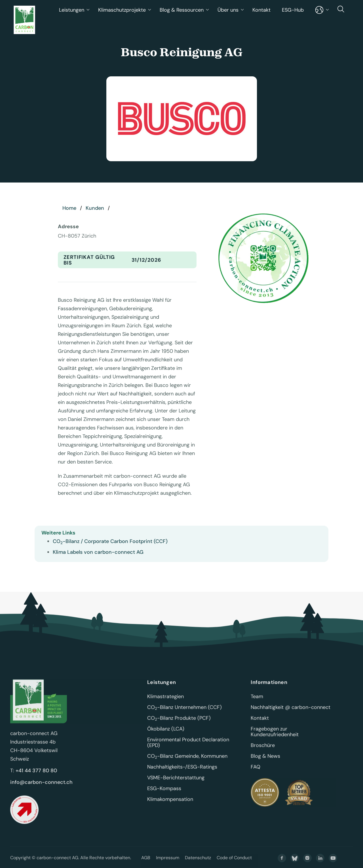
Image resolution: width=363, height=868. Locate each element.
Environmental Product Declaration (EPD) (189, 749)
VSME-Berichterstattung (176, 784)
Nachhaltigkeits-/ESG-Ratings (182, 773)
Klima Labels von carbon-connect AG (98, 552)
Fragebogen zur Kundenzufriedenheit (275, 738)
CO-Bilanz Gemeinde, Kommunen (187, 763)
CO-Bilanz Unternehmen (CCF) (184, 714)
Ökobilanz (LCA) (166, 735)
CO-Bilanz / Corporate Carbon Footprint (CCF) (110, 541)
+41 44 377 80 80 (36, 777)
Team (257, 703)
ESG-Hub (293, 10)
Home (69, 208)
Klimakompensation (170, 806)
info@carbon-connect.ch (41, 789)
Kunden (95, 208)
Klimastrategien (165, 703)
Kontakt (261, 10)
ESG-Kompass (164, 795)
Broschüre (263, 752)
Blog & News (265, 763)
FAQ (256, 773)
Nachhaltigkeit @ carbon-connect (291, 714)
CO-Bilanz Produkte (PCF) (179, 725)
